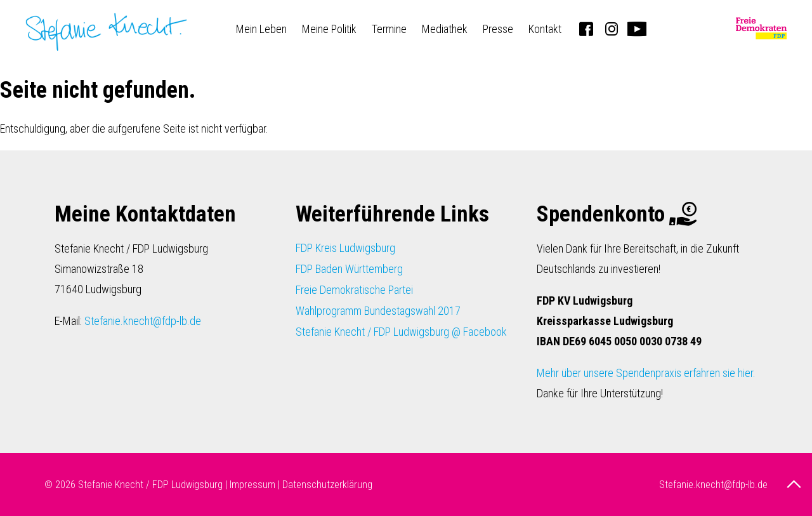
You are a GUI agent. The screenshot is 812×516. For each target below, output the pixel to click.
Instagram (612, 29)
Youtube (637, 29)
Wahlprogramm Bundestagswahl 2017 (378, 311)
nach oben (796, 484)
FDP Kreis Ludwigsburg (345, 248)
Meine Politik (329, 29)
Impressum (252, 485)
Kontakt (545, 29)
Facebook (586, 29)
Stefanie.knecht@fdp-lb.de (143, 321)
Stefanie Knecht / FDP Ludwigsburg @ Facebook (401, 332)
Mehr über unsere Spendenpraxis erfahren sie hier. (646, 373)
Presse (498, 29)
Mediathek (445, 29)
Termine (389, 29)
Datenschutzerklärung (327, 485)
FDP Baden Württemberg (349, 269)
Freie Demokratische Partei (354, 290)
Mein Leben (261, 29)
